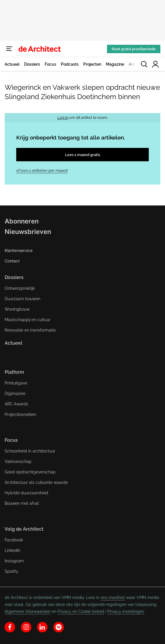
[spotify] (59, 627)
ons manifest (113, 598)
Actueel (12, 64)
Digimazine (15, 393)
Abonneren (22, 221)
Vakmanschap (18, 461)
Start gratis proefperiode (134, 49)
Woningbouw (17, 309)
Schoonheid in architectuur (30, 451)
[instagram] (26, 627)
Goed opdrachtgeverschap (30, 472)
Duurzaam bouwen (22, 299)
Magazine (115, 64)
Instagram (14, 561)
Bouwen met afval (22, 503)
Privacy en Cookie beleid (81, 611)
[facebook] (10, 627)
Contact (12, 261)
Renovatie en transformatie (30, 330)
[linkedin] (42, 627)
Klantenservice (19, 250)
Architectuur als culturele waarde (36, 482)
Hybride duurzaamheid (26, 493)
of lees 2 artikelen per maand (42, 170)
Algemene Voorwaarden (28, 611)
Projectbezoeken (20, 414)
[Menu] (9, 49)
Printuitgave (16, 383)
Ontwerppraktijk (20, 288)
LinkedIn (12, 550)
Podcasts (70, 64)
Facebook (14, 540)
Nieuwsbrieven (28, 232)
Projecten (92, 64)
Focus (50, 64)
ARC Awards (16, 404)
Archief (135, 64)
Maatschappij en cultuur (28, 320)
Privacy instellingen (126, 611)
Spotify (11, 571)
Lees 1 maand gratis (82, 155)
